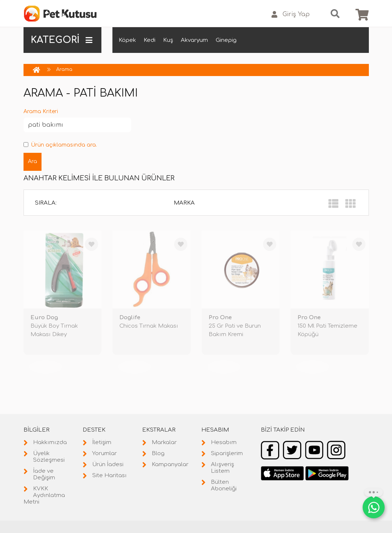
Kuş (168, 40)
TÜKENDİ (46, 367)
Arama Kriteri (41, 111)
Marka (184, 203)
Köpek (127, 40)
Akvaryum (194, 40)
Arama (64, 69)
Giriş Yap (291, 15)
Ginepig (226, 40)
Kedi (150, 40)
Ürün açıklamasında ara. (60, 145)
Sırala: (46, 203)
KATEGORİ (62, 40)
